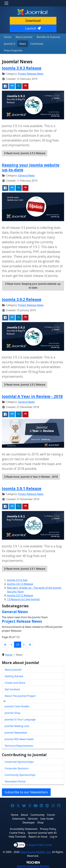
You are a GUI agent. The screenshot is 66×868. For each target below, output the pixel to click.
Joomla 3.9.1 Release (22, 488)
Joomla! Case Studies (17, 706)
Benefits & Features (48, 37)
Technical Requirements (19, 746)
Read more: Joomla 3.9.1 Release (25, 569)
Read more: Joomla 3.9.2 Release (25, 385)
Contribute (37, 44)
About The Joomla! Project (20, 696)
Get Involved (12, 689)
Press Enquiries (13, 50)
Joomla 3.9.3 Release (22, 68)
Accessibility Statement (24, 829)
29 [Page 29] (18, 645)
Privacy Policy (48, 829)
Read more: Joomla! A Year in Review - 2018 (31, 477)
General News (26, 175)
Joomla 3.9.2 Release (22, 299)
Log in (54, 837)
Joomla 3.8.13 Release (20, 584)
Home (8, 37)
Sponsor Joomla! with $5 (42, 833)
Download (33, 21)
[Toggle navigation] (6, 3)
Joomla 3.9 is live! (17, 580)
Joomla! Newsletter (16, 733)
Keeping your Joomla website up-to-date (31, 167)
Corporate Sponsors (17, 768)
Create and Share (15, 683)
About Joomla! (24, 37)
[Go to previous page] (11, 645)
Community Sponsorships (20, 775)
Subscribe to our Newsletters (26, 792)
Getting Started (14, 676)
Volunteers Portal (15, 781)
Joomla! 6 (10, 44)
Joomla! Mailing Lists (17, 726)
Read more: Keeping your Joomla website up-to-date (33, 286)
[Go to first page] (5, 645)
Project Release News (31, 74)
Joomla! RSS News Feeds (19, 739)
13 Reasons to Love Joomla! (23, 599)
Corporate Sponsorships (19, 762)
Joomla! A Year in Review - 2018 (32, 396)
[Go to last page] (30, 645)
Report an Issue (38, 837)
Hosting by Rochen (33, 866)
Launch (33, 28)
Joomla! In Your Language (20, 719)
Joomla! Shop (12, 713)
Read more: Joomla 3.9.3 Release (25, 153)
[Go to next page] (24, 645)
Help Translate (17, 837)
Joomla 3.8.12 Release (20, 595)
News (23, 44)
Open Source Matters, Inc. (36, 852)
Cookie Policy (17, 833)
